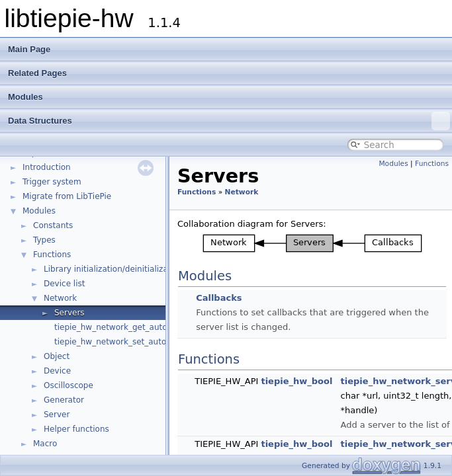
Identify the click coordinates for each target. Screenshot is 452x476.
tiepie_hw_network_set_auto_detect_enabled (143, 342)
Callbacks (219, 298)
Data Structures (229, 121)
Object (57, 356)
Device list (64, 284)
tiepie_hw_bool (296, 381)
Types (44, 240)
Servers (69, 313)
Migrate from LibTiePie (67, 196)
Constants (53, 225)
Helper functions (76, 429)
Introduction (47, 167)
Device (57, 371)
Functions (52, 255)
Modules (25, 97)
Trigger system (52, 182)
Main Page (29, 49)
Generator (64, 400)
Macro (45, 444)
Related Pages (37, 73)
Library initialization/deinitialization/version (129, 269)
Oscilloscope (68, 385)
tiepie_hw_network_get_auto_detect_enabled (143, 327)
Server (57, 415)
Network (60, 298)
